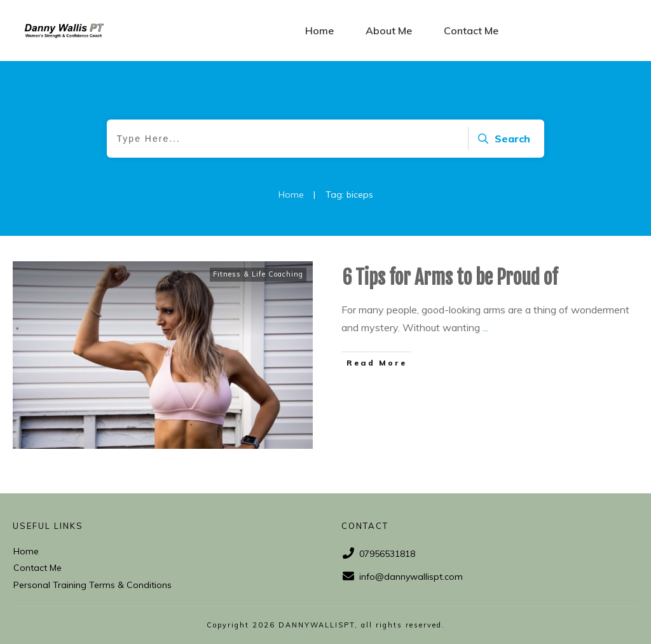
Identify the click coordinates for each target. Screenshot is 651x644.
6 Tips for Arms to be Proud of (450, 277)
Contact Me (38, 568)
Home (26, 551)
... (485, 327)
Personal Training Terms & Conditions (93, 585)
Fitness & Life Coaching (258, 274)
